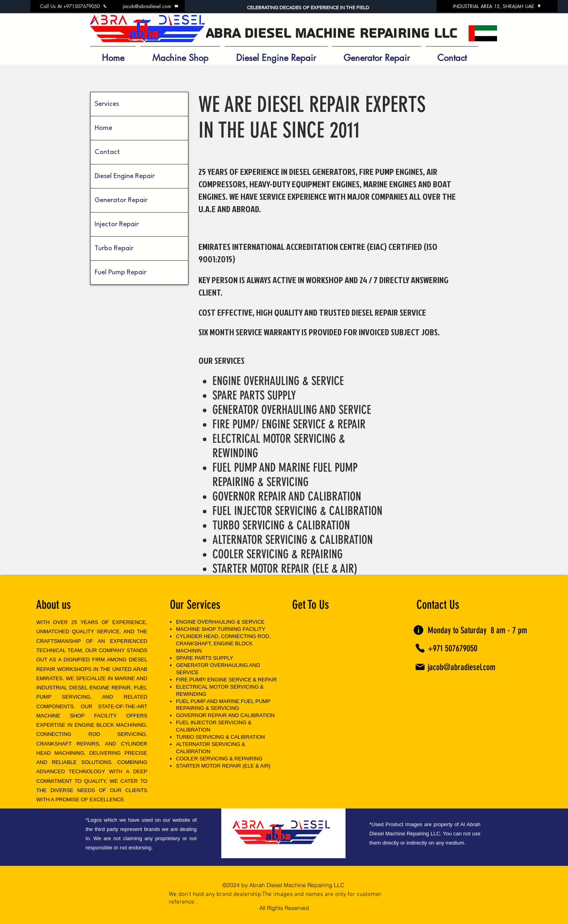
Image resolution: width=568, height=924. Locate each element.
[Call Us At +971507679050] (74, 6)
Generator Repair (121, 200)
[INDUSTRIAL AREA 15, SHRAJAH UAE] (497, 6)
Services (107, 104)
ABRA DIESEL (248, 33)
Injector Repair (117, 224)
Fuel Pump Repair (120, 273)
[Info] (419, 630)
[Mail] (420, 667)
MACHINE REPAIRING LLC (376, 33)
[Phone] (420, 648)
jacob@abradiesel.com (462, 667)
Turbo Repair (114, 248)
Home (103, 128)
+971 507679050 (453, 648)
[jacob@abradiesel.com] (151, 6)
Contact (107, 152)
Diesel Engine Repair (125, 176)
